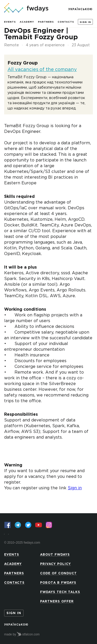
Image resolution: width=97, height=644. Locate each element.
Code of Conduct (58, 573)
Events (10, 22)
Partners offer (57, 601)
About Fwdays (55, 555)
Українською (80, 9)
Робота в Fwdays (58, 583)
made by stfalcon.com (22, 634)
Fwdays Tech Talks (60, 592)
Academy (27, 22)
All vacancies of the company (42, 70)
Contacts (66, 22)
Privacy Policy (55, 564)
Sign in (85, 22)
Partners (46, 22)
